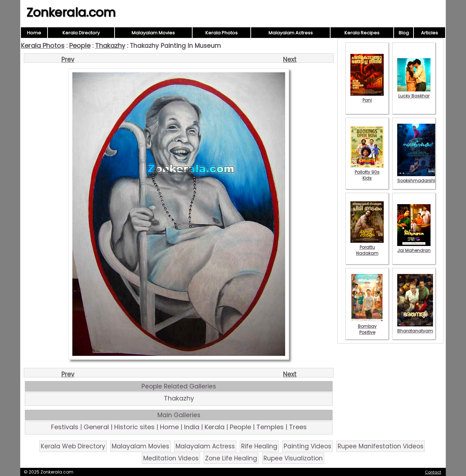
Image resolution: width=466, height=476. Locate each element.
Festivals (65, 427)
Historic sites (134, 427)
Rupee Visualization (293, 458)
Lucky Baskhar (414, 93)
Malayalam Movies (153, 33)
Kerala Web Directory (73, 446)
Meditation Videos (171, 458)
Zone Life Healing (231, 458)
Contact (433, 472)
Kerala (215, 427)
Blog (404, 33)
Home (34, 33)
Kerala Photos (221, 33)
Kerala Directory (81, 33)
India (192, 427)
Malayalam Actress (291, 33)
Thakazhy (110, 46)
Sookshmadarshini (418, 178)
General (96, 427)
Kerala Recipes (362, 33)
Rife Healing (259, 446)
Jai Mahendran (414, 247)
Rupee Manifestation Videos (381, 446)
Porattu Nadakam (367, 247)
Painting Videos (307, 446)
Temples (270, 427)
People (80, 46)
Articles (429, 33)
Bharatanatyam (415, 328)
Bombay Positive (367, 326)
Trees (298, 427)
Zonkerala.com (71, 12)
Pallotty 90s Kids (367, 172)
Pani (367, 97)
